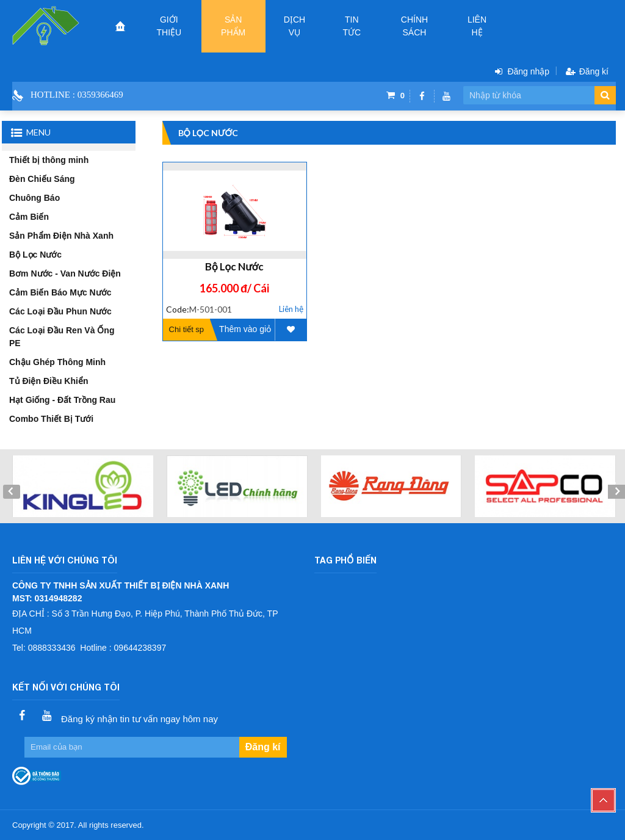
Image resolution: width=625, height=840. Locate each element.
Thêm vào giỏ (245, 329)
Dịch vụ (294, 26)
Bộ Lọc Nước (234, 266)
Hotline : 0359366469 (77, 95)
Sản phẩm (233, 26)
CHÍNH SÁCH (414, 26)
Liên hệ (477, 26)
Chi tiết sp (187, 329)
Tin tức (352, 26)
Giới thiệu (169, 26)
